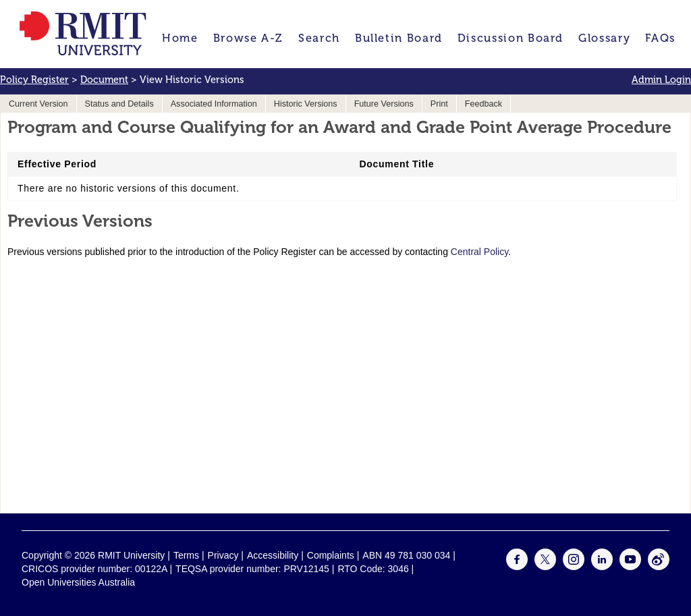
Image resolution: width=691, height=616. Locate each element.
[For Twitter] (545, 567)
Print (439, 104)
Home (180, 38)
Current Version (38, 104)
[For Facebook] (517, 567)
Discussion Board (510, 38)
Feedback (483, 104)
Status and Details (119, 104)
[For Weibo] (659, 567)
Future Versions (384, 104)
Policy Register (34, 80)
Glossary (604, 38)
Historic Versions (306, 104)
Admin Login (661, 80)
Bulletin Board (399, 38)
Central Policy (479, 252)
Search (319, 38)
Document (104, 80)
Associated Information (214, 104)
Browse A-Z (248, 38)
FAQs (660, 38)
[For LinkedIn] (602, 567)
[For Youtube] (630, 567)
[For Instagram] (574, 567)
